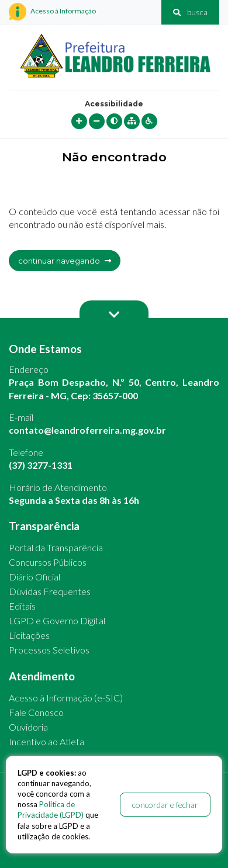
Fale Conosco (36, 712)
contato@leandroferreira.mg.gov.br (87, 430)
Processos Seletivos (49, 650)
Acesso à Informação (52, 12)
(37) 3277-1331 (41, 465)
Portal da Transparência (56, 547)
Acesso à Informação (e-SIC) (66, 698)
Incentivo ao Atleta (46, 741)
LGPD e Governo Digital (57, 620)
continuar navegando (65, 261)
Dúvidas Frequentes (50, 591)
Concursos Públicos (48, 562)
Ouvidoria (28, 727)
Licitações (29, 635)
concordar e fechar (165, 805)
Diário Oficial (34, 577)
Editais (22, 606)
